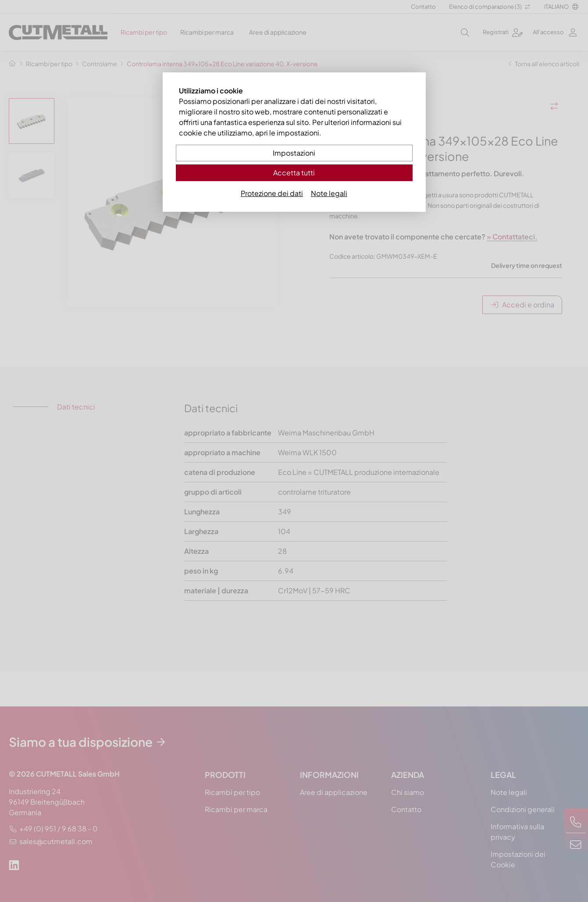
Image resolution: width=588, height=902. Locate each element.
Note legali (329, 193)
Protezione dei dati (272, 193)
